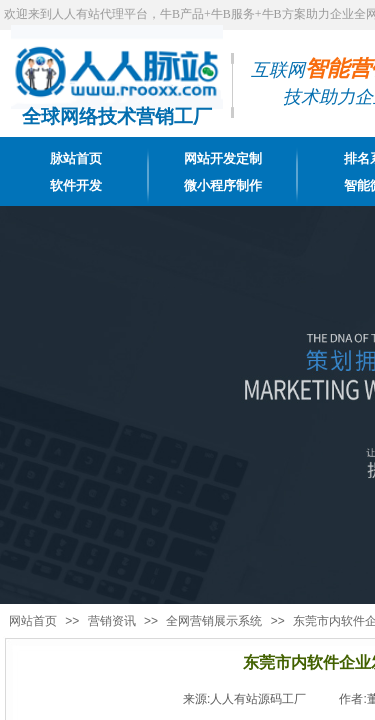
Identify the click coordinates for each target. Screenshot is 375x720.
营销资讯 (112, 621)
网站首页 (33, 621)
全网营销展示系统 (214, 621)
